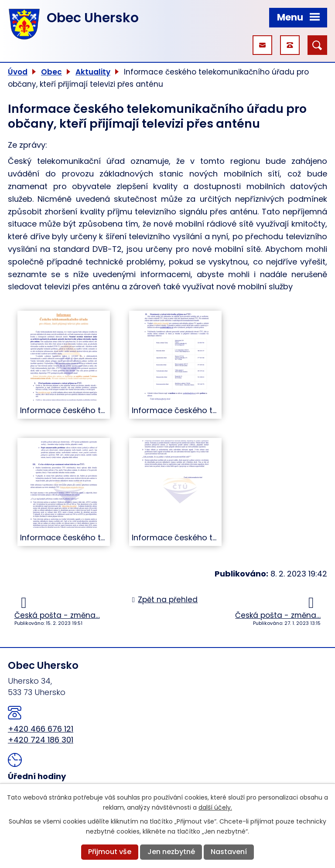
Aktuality (93, 72)
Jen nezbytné (171, 852)
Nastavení (229, 852)
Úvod (18, 72)
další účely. (215, 807)
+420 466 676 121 (41, 729)
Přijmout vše (110, 852)
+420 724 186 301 (41, 740)
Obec (51, 72)
